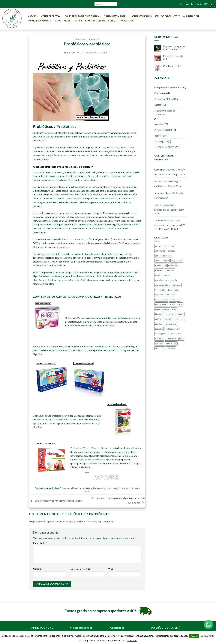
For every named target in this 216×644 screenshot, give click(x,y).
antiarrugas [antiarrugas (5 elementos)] (160, 251)
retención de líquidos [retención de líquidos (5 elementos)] (175, 339)
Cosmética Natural (164, 99)
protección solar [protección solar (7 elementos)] (172, 329)
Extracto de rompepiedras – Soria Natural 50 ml (169, 209)
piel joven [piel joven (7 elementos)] (159, 324)
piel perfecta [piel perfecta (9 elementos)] (171, 324)
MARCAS (33, 16)
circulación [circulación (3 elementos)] (173, 265)
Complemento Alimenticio (87, 39)
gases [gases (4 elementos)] (180, 304)
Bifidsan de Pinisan (75, 318)
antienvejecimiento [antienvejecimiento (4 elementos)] (163, 256)
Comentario (40, 543)
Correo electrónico (81, 569)
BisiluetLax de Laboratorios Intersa (51, 416)
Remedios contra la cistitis (173, 57)
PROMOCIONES (163, 130)
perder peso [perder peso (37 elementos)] (179, 319)
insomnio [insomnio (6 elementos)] (159, 314)
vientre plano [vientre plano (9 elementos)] (171, 343)
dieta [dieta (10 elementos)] (177, 290)
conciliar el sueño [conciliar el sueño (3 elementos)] (162, 275)
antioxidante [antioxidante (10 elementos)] (177, 261)
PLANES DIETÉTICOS (95, 21)
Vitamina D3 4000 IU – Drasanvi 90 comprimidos (170, 172)
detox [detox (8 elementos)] (170, 290)
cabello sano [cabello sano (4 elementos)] (160, 265)
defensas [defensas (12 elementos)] (177, 285)
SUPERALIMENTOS (165, 147)
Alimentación (192, 16)
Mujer (67, 21)
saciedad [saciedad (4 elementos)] (159, 343)
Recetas (158, 136)
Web (111, 569)
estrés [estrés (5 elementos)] (172, 304)
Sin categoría (161, 141)
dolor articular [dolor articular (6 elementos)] (161, 300)
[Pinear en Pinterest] (112, 478)
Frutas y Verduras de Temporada (165, 112)
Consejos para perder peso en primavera (174, 48)
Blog (182, 4)
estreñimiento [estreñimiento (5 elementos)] (161, 304)
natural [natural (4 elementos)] (158, 319)
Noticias (159, 124)
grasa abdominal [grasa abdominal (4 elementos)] (162, 309)
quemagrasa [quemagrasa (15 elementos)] (161, 334)
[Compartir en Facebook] (95, 478)
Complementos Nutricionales (83, 16)
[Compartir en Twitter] (101, 478)
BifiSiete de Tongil (42, 346)
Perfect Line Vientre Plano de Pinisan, (89, 448)
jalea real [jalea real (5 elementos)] (169, 314)
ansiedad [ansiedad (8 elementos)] (170, 246)
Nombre (38, 569)
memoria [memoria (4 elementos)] (180, 314)
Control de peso (52, 16)
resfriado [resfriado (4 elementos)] (159, 339)
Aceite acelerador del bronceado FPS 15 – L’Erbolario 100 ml (170, 225)
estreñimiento (107, 488)
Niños (58, 21)
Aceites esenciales (142, 16)
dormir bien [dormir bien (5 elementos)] (175, 300)
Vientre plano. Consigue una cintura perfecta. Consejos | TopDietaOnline (77, 521)
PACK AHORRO (127, 21)
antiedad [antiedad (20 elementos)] (172, 251)
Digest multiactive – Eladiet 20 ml (168, 184)
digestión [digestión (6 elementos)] (159, 295)
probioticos (128, 488)
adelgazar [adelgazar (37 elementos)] (160, 246)
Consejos (159, 93)
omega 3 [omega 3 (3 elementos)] (168, 319)
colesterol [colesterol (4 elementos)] (170, 270)
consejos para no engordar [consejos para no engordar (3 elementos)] (166, 280)
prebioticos (118, 488)
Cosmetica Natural (40, 21)
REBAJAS (113, 21)
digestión (96, 488)
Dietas (158, 105)
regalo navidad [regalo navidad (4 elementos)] (175, 334)
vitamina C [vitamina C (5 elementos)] (160, 348)
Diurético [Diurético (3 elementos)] (170, 295)
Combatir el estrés (173, 66)
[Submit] (119, 4)
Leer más (132, 640)
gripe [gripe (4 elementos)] (174, 309)
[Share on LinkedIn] (117, 478)
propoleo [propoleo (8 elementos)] (159, 329)
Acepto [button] (194, 636)
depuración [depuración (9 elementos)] (160, 290)
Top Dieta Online (102, 53)
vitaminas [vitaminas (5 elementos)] (171, 348)
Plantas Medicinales (116, 16)
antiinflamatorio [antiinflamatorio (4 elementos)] (162, 261)
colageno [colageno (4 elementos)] (159, 270)
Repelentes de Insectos (168, 16)
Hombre (78, 21)
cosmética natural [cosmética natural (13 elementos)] (163, 285)
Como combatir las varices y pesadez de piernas (56, 501)
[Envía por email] (106, 478)
